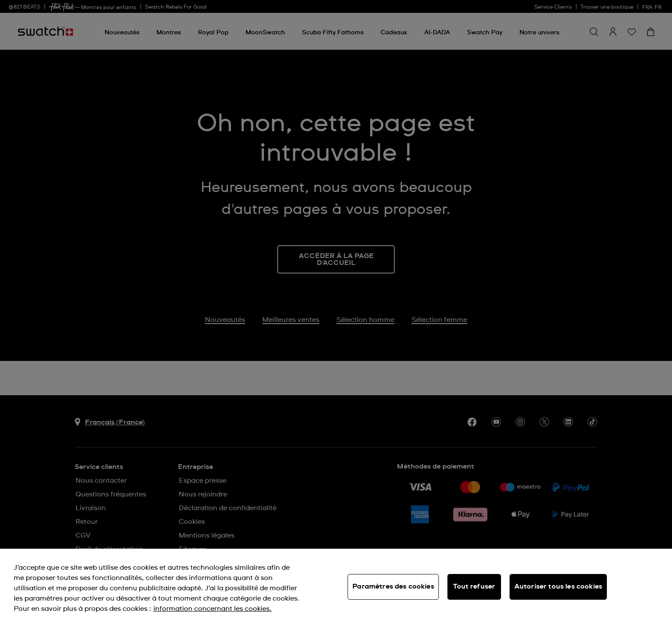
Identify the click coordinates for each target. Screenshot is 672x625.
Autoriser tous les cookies (558, 586)
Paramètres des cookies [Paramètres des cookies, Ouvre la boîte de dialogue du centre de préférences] (393, 586)
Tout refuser (474, 586)
